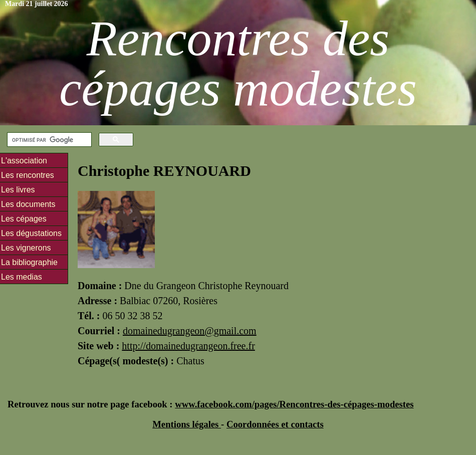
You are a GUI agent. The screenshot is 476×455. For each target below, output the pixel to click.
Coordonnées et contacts (275, 424)
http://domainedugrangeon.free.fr (188, 346)
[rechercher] (48, 140)
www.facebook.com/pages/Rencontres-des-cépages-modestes (294, 404)
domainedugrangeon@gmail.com (190, 331)
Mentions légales (187, 424)
